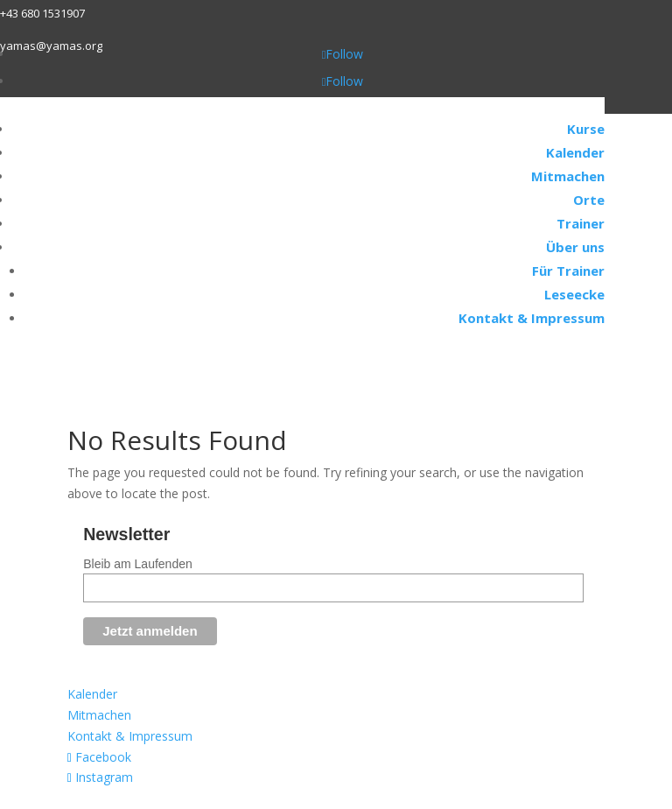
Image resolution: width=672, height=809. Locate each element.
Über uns (575, 247)
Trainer (581, 223)
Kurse (586, 129)
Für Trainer (568, 271)
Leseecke (574, 294)
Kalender (575, 152)
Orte (589, 200)
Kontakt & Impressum (532, 318)
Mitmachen (568, 176)
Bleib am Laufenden (138, 564)
